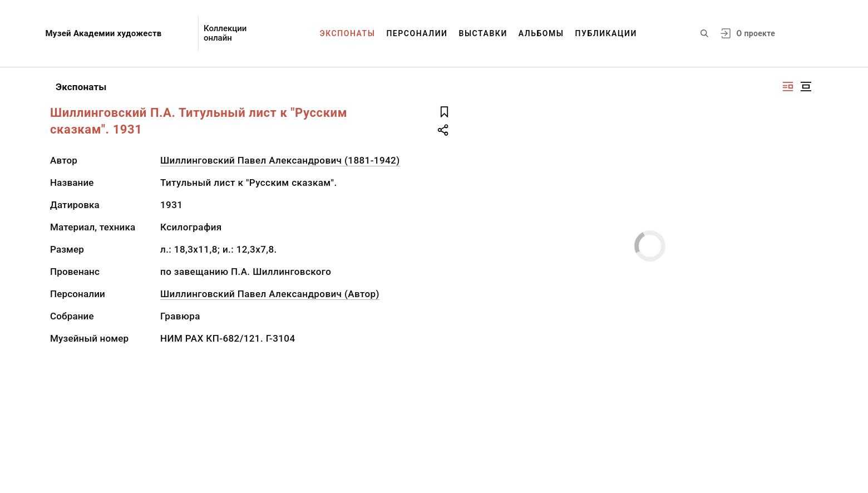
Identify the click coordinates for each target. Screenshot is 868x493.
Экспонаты (348, 33)
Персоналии (417, 33)
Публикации (606, 33)
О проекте (756, 33)
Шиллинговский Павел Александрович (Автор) (270, 294)
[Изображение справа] (788, 87)
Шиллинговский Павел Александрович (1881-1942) (280, 160)
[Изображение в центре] (806, 87)
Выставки (483, 33)
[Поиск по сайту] (704, 33)
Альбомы (541, 33)
